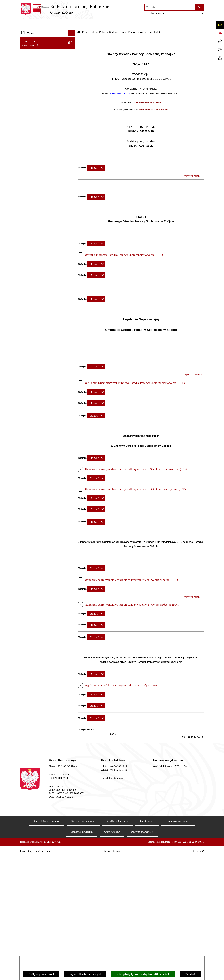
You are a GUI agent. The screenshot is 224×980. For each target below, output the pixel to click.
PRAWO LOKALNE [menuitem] (33, 254)
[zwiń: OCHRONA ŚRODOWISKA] (72, 520)
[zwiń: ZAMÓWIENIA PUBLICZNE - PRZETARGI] (72, 448)
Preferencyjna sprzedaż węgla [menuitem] (39, 903)
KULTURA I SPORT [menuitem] (33, 651)
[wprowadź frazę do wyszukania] (170, 7)
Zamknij (190, 974)
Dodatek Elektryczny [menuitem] (34, 910)
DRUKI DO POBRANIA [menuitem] (35, 840)
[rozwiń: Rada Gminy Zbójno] (72, 214)
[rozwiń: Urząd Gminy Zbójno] (72, 223)
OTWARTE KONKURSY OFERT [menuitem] (40, 513)
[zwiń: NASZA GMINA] (72, 38)
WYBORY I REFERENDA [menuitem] (36, 727)
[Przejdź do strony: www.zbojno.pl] (220, 41)
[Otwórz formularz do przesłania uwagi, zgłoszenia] (220, 50)
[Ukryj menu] (72, 24)
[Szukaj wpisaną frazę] (200, 7)
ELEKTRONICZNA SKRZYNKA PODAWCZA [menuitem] (40, 831)
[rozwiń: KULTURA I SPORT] (72, 651)
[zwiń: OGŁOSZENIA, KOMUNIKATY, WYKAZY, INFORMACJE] (72, 126)
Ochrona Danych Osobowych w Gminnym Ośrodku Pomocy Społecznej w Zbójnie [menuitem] (40, 863)
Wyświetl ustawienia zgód (85, 974)
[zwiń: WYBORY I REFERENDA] (72, 727)
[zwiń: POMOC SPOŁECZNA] (72, 602)
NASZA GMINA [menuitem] (31, 38)
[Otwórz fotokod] (220, 58)
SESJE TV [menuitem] (27, 816)
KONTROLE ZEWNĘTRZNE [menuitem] (38, 720)
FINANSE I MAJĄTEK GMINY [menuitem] (39, 373)
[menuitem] (48, 46)
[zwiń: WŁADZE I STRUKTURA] (72, 161)
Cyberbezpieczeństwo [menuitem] (35, 923)
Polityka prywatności (41, 974)
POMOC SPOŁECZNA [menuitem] (35, 602)
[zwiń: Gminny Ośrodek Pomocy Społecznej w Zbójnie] (72, 611)
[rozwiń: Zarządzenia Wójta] (72, 351)
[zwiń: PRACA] (72, 658)
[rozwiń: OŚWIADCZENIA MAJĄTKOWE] (72, 713)
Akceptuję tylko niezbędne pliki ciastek (143, 974)
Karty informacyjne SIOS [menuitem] (37, 896)
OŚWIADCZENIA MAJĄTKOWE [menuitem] (40, 713)
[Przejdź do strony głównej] (65, 9)
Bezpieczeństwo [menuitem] (31, 930)
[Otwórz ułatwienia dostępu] (220, 25)
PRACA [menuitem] (26, 658)
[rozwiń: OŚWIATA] (72, 595)
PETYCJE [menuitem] (27, 802)
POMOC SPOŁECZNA (94, 23)
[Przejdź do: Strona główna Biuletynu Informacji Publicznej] (79, 23)
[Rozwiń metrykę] (96, 159)
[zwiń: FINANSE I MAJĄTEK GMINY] (72, 373)
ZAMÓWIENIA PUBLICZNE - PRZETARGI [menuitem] (39, 450)
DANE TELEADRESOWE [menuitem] (36, 31)
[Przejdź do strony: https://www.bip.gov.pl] (220, 33)
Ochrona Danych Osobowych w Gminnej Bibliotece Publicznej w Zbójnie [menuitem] (41, 878)
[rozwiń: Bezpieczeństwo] (72, 930)
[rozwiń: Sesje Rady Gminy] (72, 342)
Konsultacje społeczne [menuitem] (35, 916)
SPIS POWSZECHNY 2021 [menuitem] (37, 809)
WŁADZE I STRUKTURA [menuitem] (36, 161)
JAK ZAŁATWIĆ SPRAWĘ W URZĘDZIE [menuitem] (45, 706)
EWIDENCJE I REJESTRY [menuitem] (36, 699)
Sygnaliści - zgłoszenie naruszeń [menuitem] (41, 937)
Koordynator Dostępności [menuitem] (37, 889)
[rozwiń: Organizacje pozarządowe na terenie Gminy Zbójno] (72, 113)
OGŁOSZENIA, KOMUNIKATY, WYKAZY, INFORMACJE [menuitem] (40, 128)
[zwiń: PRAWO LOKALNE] (72, 254)
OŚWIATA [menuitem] (28, 595)
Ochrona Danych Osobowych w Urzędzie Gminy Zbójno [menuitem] (40, 849)
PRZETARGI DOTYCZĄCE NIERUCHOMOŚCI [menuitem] (37, 690)
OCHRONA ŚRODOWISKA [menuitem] (37, 520)
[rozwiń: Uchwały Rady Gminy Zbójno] (72, 272)
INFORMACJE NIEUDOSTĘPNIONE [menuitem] (43, 822)
